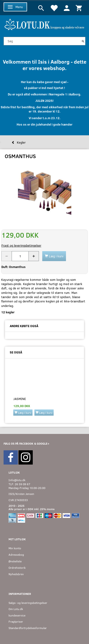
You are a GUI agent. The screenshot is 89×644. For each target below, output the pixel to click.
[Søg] (83, 41)
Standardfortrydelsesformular (28, 628)
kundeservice (17, 615)
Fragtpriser (16, 622)
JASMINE (20, 399)
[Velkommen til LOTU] (44, 24)
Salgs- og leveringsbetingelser (28, 603)
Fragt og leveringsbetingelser (21, 245)
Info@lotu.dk (17, 480)
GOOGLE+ (43, 444)
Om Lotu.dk (16, 609)
